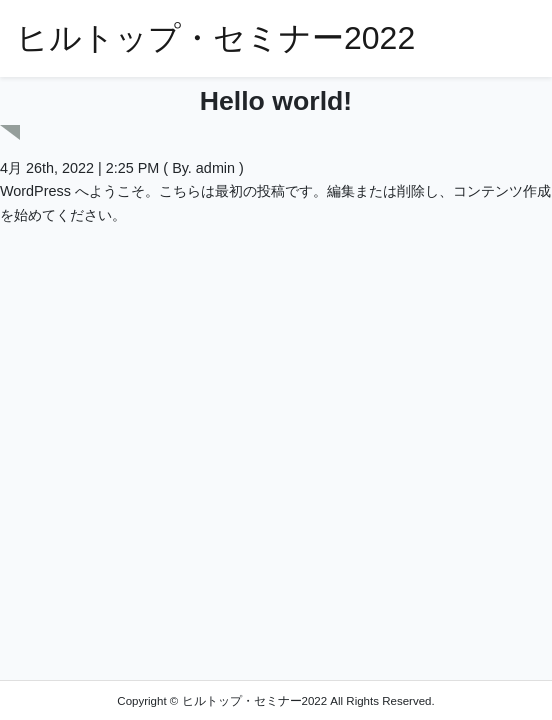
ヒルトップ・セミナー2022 (215, 38)
